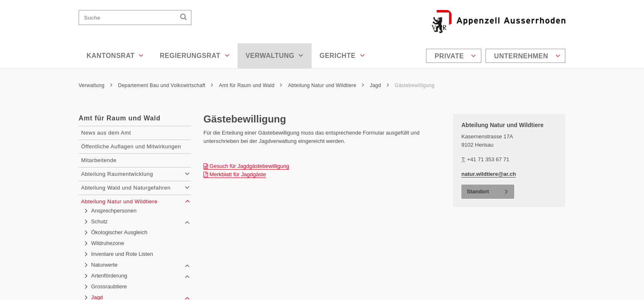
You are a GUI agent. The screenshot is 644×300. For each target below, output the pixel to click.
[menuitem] (455, 56)
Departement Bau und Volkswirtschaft (166, 85)
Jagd (379, 85)
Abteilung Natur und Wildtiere (326, 85)
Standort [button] (478, 191)
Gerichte (342, 55)
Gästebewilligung (415, 85)
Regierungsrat (195, 55)
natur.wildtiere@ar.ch (489, 174)
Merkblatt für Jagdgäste (235, 174)
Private (456, 56)
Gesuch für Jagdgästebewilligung (246, 166)
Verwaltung (275, 55)
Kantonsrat (115, 55)
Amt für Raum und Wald (250, 85)
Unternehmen (527, 56)
